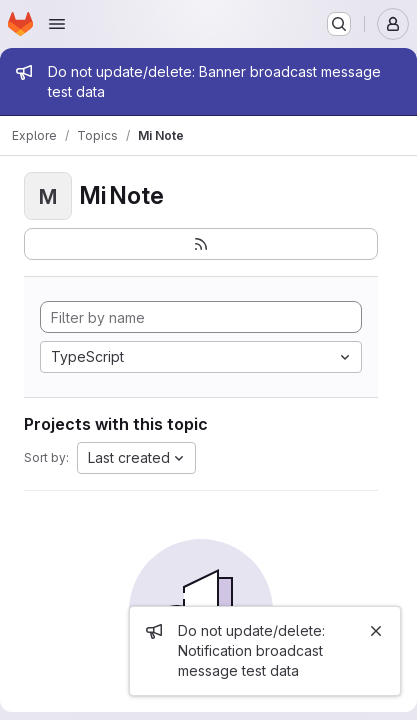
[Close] (376, 631)
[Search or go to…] (339, 24)
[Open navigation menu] (57, 24)
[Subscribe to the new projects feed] (201, 244)
